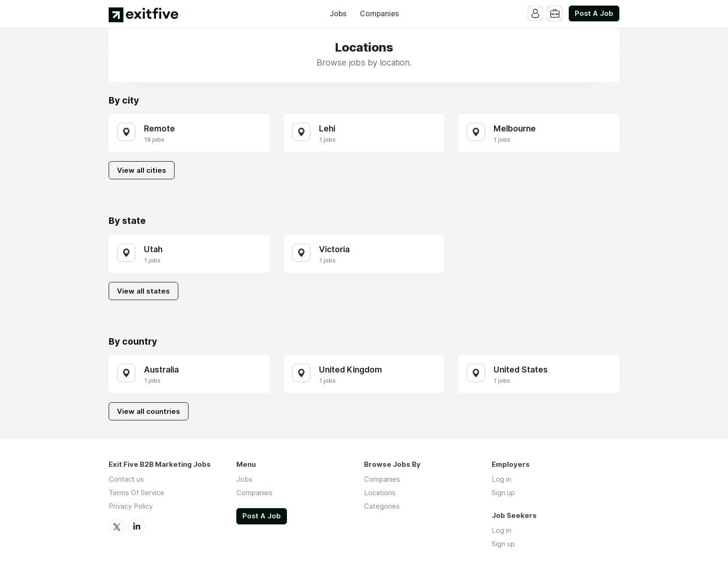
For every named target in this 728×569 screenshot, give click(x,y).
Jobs (338, 14)
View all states (143, 291)
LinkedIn (136, 527)
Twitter (117, 527)
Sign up (503, 493)
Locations (380, 493)
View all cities (142, 170)
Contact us (126, 479)
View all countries (149, 411)
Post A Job (594, 13)
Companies (379, 14)
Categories (382, 506)
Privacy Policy (131, 506)
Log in (501, 479)
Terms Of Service (136, 493)
